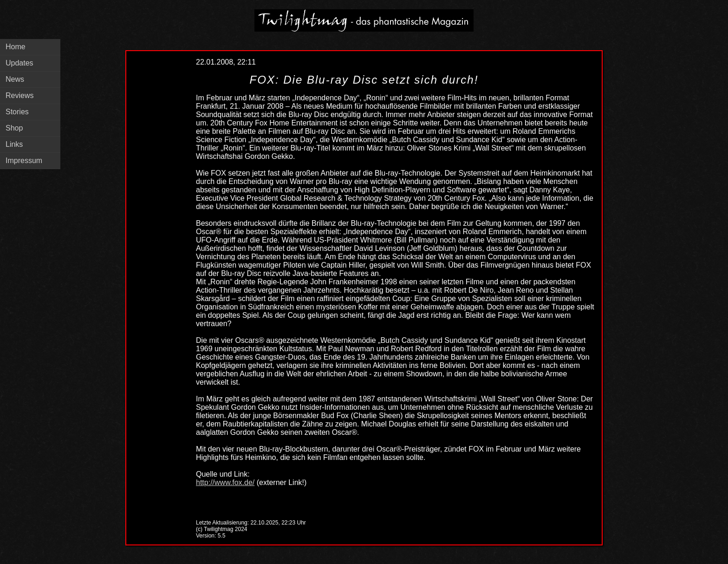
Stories (17, 112)
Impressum (24, 161)
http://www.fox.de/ (225, 482)
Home (16, 47)
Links (14, 144)
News (15, 79)
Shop (14, 128)
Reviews (19, 95)
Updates (19, 63)
